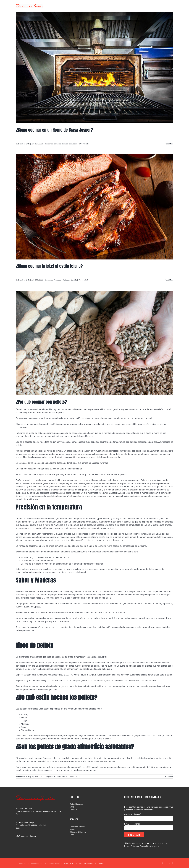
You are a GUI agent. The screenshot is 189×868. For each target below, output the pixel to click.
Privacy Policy (130, 846)
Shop (72, 807)
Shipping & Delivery (78, 832)
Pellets (65, 777)
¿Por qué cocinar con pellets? (41, 402)
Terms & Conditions (86, 863)
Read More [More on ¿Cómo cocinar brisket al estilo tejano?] (169, 280)
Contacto (74, 810)
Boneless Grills (24, 144)
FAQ (72, 835)
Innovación (73, 144)
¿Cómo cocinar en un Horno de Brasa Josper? (54, 130)
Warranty (74, 829)
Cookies (101, 863)
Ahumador (58, 280)
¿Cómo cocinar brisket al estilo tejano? (49, 266)
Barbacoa (57, 144)
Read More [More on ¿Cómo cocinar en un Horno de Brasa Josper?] (169, 144)
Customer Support (77, 827)
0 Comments (84, 144)
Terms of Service (147, 846)
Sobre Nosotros (76, 804)
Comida (65, 144)
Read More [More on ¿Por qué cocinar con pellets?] (169, 777)
